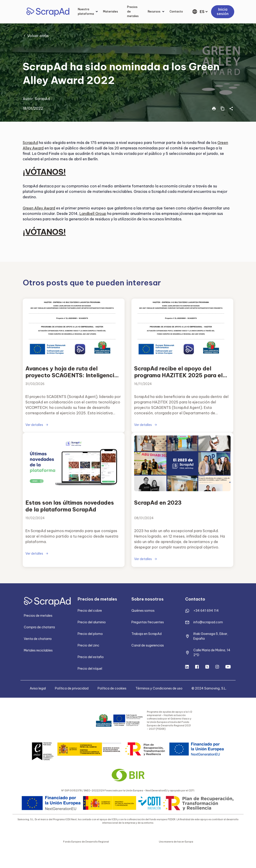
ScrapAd (42, 99)
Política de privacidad (72, 688)
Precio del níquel (90, 669)
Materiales (111, 11)
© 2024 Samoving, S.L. (209, 688)
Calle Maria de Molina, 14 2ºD (212, 653)
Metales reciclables (38, 650)
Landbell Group (93, 214)
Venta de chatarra (38, 639)
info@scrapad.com (208, 622)
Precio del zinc (89, 645)
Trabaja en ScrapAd (146, 634)
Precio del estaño (91, 657)
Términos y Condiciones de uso (159, 688)
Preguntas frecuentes (148, 622)
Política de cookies (112, 688)
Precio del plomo (90, 634)
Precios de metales (133, 11)
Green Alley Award (39, 208)
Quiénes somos (143, 611)
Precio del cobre (90, 611)
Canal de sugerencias (148, 645)
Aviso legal (38, 688)
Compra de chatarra (39, 627)
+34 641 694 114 (206, 611)
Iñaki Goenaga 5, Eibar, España (211, 636)
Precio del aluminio (92, 622)
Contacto (176, 11)
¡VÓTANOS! (44, 172)
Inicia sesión (223, 12)
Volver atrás (38, 36)
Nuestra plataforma (86, 11)
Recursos (154, 11)
